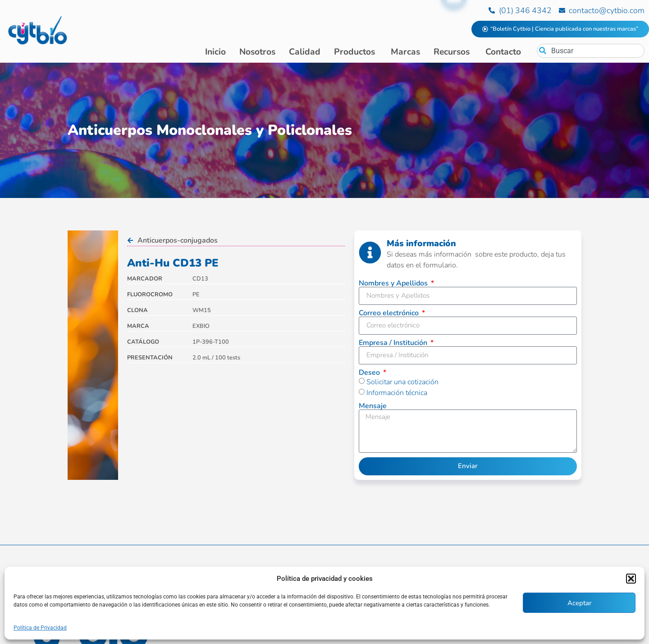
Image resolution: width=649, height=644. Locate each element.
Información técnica (397, 393)
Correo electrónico (390, 313)
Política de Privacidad (40, 628)
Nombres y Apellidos (394, 283)
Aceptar (579, 603)
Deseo (370, 373)
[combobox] (591, 51)
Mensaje (373, 406)
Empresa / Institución (394, 343)
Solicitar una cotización (402, 382)
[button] (631, 579)
